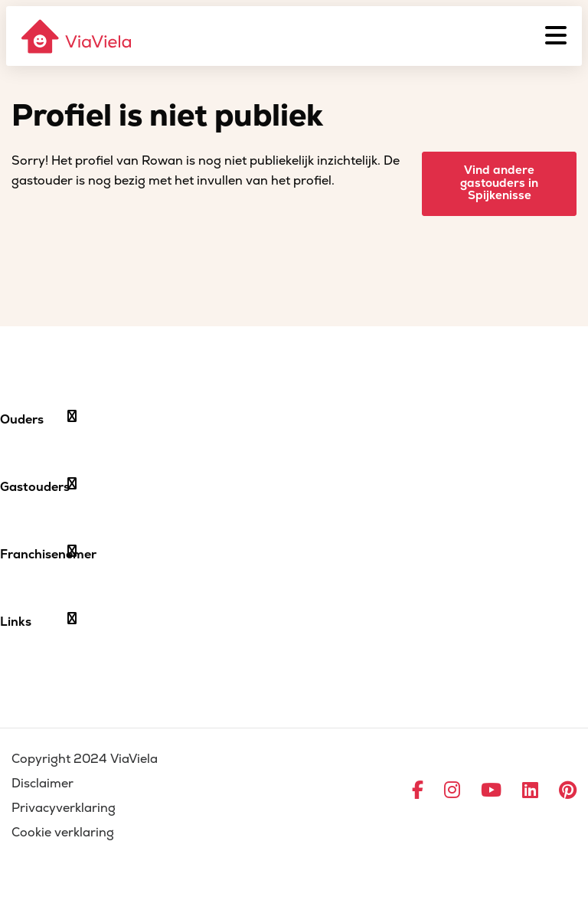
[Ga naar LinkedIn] (530, 791)
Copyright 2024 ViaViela (85, 759)
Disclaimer (42, 784)
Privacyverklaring (64, 808)
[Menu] (556, 36)
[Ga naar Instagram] (452, 791)
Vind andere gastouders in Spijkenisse (499, 183)
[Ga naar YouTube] (491, 791)
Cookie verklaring (63, 833)
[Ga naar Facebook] (418, 791)
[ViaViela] (77, 36)
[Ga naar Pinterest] (568, 791)
